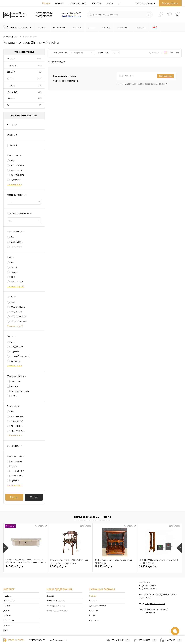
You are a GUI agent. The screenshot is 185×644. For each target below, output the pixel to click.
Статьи (110, 3)
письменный (17, 426)
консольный (17, 421)
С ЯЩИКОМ (16, 247)
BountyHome (17, 476)
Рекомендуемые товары (57, 611)
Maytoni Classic (18, 307)
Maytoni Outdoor (19, 321)
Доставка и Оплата (78, 3)
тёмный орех (17, 282)
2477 (39, 79)
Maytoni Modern (18, 317)
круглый (15, 351)
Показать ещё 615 (16, 286)
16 (40, 105)
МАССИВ (11, 99)
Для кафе (16, 180)
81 (40, 85)
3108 (39, 65)
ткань (14, 396)
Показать (14, 497)
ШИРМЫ (11, 85)
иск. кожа (16, 381)
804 (40, 92)
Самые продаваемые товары (92, 517)
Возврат (59, 3)
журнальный (17, 416)
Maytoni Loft (17, 312)
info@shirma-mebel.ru (71, 16)
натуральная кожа (20, 391)
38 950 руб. (104, 566)
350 (40, 99)
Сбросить (34, 497)
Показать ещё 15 (15, 485)
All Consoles (17, 461)
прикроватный (18, 431)
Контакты (96, 3)
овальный (16, 361)
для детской (17, 170)
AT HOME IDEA (18, 471)
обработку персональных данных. (150, 84)
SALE (9, 105)
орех (13, 277)
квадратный (17, 347)
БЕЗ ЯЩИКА (17, 242)
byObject (15, 480)
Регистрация (149, 3)
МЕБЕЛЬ (11, 59)
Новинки (50, 596)
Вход (138, 3)
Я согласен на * (144, 84)
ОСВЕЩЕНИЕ (13, 65)
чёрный (15, 272)
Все (13, 161)
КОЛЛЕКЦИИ (13, 92)
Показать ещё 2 (14, 435)
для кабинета (17, 175)
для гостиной (17, 165)
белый (14, 267)
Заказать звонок (170, 3)
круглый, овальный (20, 356)
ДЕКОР (10, 79)
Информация (95, 620)
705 (40, 72)
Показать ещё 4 (14, 184)
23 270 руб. (148, 566)
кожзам (15, 386)
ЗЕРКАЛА (11, 72)
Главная (46, 3)
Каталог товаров (18, 27)
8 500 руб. (58, 566)
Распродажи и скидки (56, 606)
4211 (39, 59)
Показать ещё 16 (15, 326)
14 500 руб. (15, 566)
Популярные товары (55, 601)
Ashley (14, 466)
